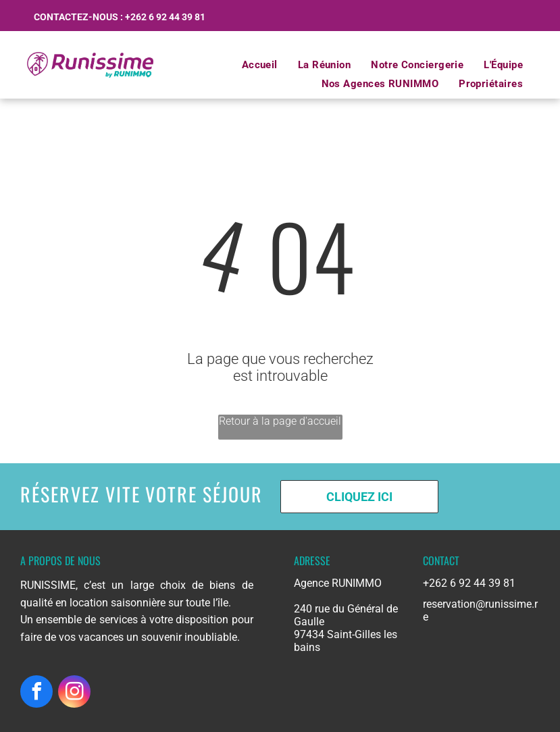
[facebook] (36, 693)
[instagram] (74, 693)
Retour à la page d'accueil (280, 421)
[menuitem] (260, 65)
